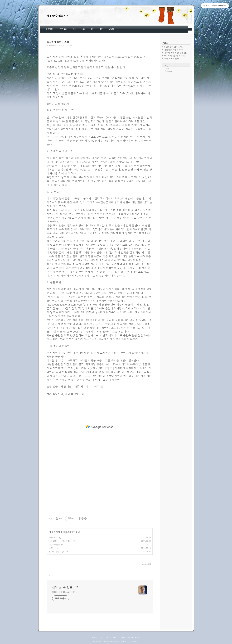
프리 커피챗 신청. (172, 58)
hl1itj (95, 641)
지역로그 (96, 637)
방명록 (123, 637)
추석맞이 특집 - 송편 (58, 42)
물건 (92, 29)
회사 (74, 29)
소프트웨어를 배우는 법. (175, 56)
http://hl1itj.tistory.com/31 (69, 61)
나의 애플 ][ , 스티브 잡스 (60, 541)
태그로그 (104, 637)
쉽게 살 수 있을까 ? (57, 16)
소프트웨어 (63, 29)
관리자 (130, 637)
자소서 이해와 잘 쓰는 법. (176, 53)
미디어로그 (114, 637)
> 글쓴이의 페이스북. (174, 47)
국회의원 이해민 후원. (174, 50)
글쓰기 (137, 637)
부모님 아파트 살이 (57, 552)
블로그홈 (49, 29)
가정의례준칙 (54, 544)
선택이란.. (53, 537)
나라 (83, 29)
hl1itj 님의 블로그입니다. (65, 592)
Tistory (136, 641)
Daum (118, 641)
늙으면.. (52, 548)
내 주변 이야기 (52, 45)
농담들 (111, 29)
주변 (101, 29)
